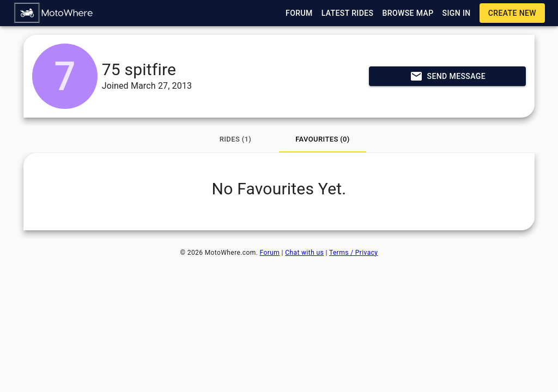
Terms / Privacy (353, 253)
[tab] (235, 139)
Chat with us (304, 253)
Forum (270, 253)
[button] (54, 13)
